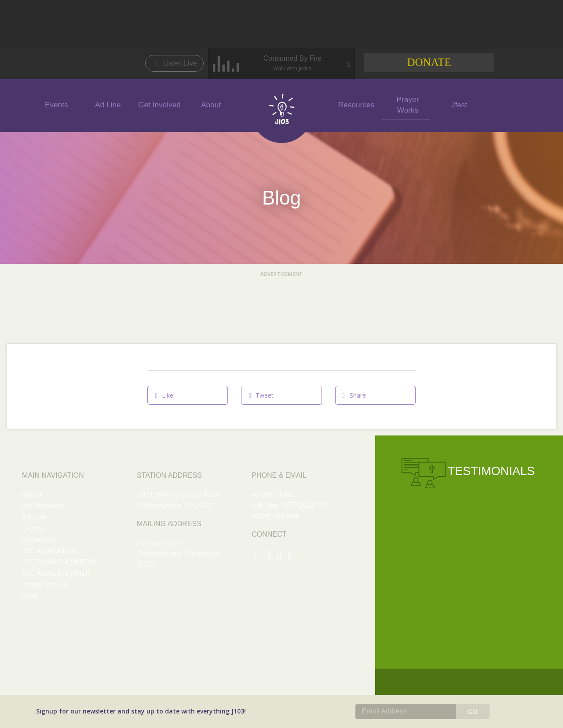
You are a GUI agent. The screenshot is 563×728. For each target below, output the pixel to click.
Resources (354, 104)
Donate (429, 62)
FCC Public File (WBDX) (59, 562)
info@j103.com (276, 516)
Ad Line (106, 104)
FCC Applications (49, 551)
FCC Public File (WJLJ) (56, 573)
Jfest (457, 104)
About (209, 104)
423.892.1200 (273, 494)
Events (54, 104)
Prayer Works (406, 104)
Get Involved (157, 104)
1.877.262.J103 (303, 505)
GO (472, 712)
